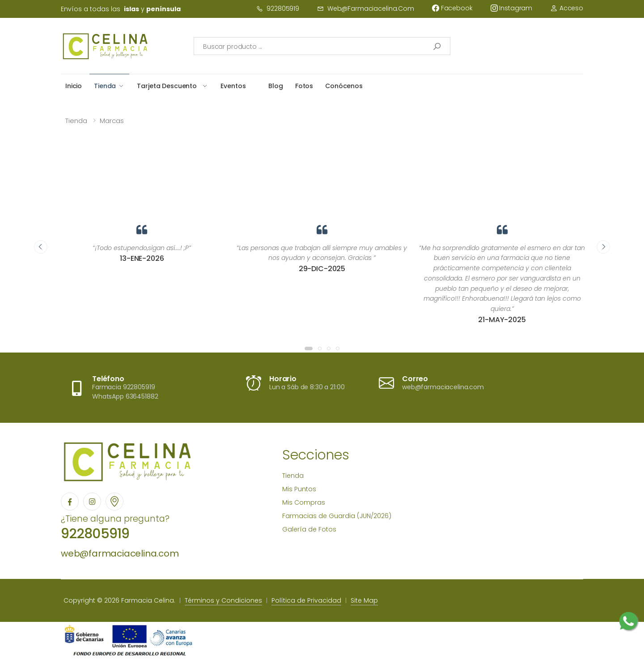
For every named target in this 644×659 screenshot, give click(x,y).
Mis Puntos (299, 489)
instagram (512, 8)
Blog (275, 86)
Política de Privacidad (306, 600)
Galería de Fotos (309, 529)
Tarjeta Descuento (167, 86)
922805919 (278, 9)
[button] (309, 349)
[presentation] (41, 247)
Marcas (112, 121)
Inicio (74, 86)
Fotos (304, 86)
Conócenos (344, 86)
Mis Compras (304, 502)
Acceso (567, 8)
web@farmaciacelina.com (366, 9)
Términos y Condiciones (223, 600)
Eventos (233, 86)
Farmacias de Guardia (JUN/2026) (337, 516)
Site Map (364, 600)
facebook (452, 8)
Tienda (105, 86)
